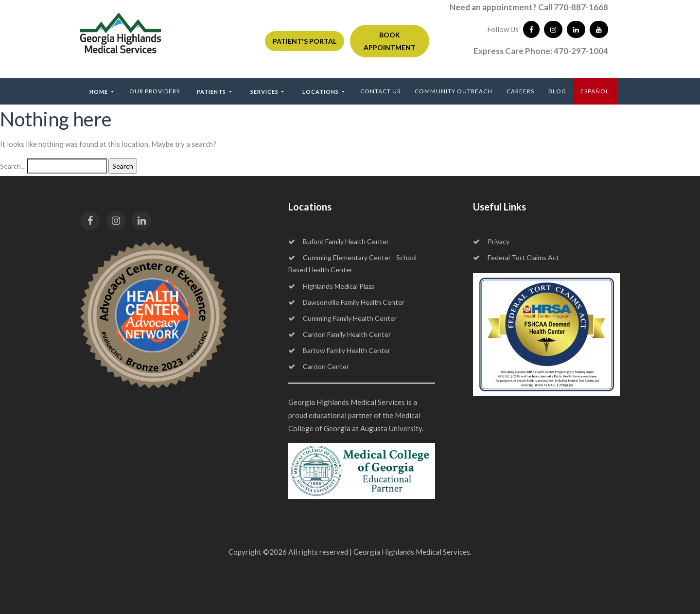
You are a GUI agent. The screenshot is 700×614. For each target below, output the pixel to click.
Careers (520, 91)
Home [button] (99, 92)
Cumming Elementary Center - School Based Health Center (352, 263)
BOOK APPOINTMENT (390, 41)
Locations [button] (321, 92)
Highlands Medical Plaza (332, 286)
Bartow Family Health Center (339, 350)
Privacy (491, 241)
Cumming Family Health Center (342, 318)
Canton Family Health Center (340, 334)
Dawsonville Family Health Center (346, 302)
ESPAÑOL (595, 91)
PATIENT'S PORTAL (305, 41)
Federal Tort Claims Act (516, 257)
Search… (13, 166)
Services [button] (265, 92)
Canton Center (319, 366)
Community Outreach (454, 91)
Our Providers (155, 91)
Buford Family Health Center (339, 241)
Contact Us (380, 91)
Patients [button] (212, 92)
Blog (557, 91)
